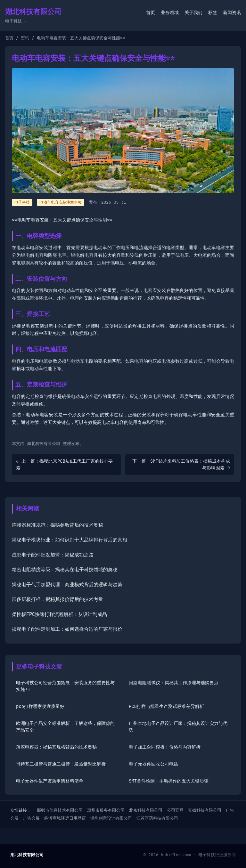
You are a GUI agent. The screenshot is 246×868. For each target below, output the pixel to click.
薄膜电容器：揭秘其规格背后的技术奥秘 (56, 747)
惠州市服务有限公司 (106, 810)
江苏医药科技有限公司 (157, 818)
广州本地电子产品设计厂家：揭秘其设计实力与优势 (178, 727)
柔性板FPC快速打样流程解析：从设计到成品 (59, 614)
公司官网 (175, 810)
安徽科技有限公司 (205, 810)
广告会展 (31, 818)
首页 (151, 12)
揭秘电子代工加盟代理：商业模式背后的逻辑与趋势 (67, 585)
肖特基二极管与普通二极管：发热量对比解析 (61, 764)
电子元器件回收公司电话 (153, 764)
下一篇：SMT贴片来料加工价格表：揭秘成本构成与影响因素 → (181, 464)
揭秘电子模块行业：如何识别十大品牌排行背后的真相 (70, 540)
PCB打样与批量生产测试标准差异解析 (166, 706)
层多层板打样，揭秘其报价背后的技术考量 (57, 599)
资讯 (25, 38)
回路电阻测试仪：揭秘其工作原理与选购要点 (174, 683)
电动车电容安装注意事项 (61, 202)
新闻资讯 (232, 12)
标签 (213, 12)
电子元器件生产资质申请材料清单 (50, 781)
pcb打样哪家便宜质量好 (40, 706)
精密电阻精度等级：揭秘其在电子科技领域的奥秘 (65, 570)
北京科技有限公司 (146, 810)
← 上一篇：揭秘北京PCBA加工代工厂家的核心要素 (64, 464)
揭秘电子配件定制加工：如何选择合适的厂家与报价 (67, 629)
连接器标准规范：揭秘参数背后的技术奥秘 (57, 525)
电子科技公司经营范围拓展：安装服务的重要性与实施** (65, 686)
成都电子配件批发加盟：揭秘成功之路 (53, 555)
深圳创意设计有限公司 (111, 818)
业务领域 (170, 12)
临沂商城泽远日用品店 (65, 818)
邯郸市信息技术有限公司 (60, 810)
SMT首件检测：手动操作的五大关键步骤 (169, 781)
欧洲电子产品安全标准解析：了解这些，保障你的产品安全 (65, 727)
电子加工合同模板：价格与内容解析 (165, 747)
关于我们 (193, 12)
